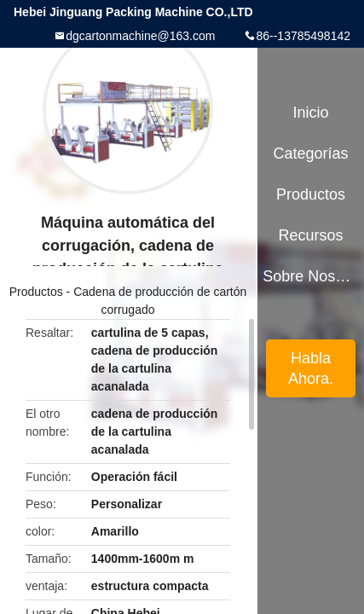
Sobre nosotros (311, 276)
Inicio (311, 113)
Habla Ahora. (311, 368)
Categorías (310, 153)
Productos (36, 292)
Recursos (311, 235)
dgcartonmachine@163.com (140, 36)
